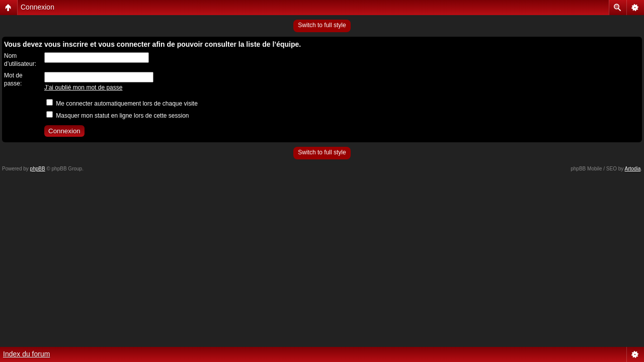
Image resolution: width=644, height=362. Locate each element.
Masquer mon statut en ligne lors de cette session (117, 116)
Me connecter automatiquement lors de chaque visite (122, 104)
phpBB (38, 169)
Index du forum (26, 354)
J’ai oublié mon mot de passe (83, 87)
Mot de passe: (13, 79)
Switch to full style (322, 25)
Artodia (633, 169)
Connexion (37, 7)
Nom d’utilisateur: (20, 60)
